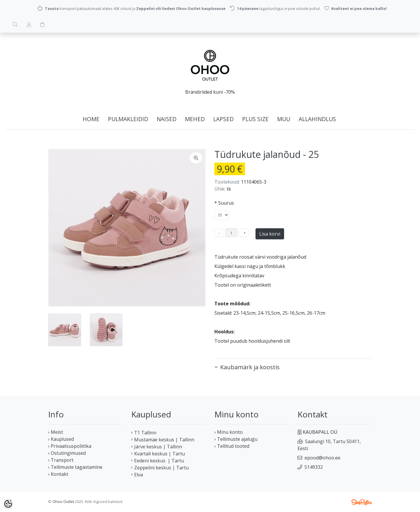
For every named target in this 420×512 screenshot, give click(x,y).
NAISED (167, 119)
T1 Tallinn (145, 433)
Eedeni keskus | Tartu (159, 461)
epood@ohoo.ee (322, 458)
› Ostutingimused (67, 453)
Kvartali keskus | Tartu (160, 454)
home (91, 119)
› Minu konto (229, 432)
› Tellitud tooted (232, 446)
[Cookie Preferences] (8, 504)
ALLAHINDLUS (317, 119)
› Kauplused (61, 439)
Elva (139, 475)
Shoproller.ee (362, 502)
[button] (293, 367)
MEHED (195, 119)
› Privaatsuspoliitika (70, 446)
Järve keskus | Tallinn (158, 447)
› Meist (56, 432)
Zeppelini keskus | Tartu (161, 468)
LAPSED (223, 119)
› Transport (61, 460)
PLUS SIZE (255, 119)
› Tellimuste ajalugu (236, 439)
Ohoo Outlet (63, 501)
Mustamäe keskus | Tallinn (164, 440)
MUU (284, 119)
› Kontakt (58, 474)
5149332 (314, 467)
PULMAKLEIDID (128, 119)
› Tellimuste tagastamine (75, 467)
